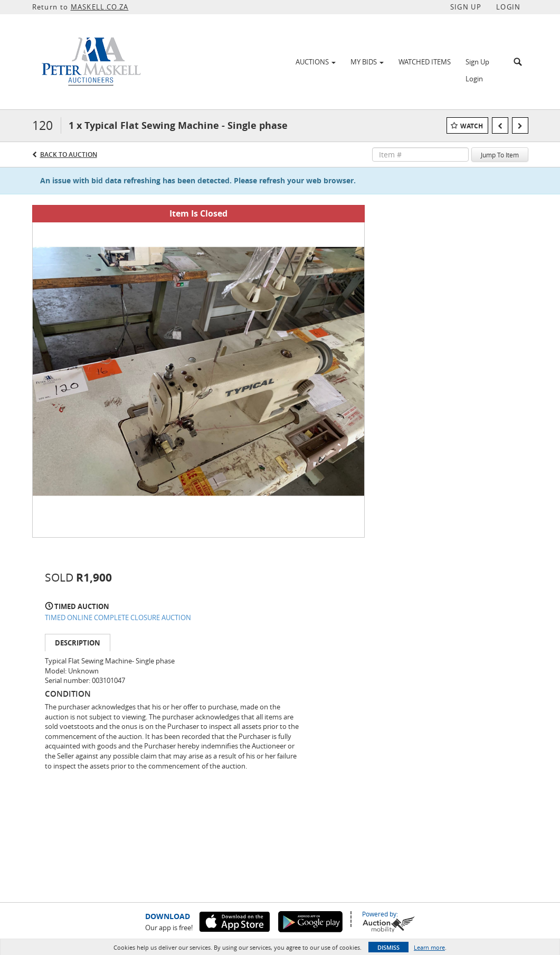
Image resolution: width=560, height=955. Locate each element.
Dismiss (388, 947)
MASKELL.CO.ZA (100, 7)
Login (474, 79)
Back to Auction (69, 155)
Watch (472, 126)
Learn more (429, 947)
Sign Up (477, 62)
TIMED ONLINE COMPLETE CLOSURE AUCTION (118, 617)
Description (78, 643)
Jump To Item (500, 155)
